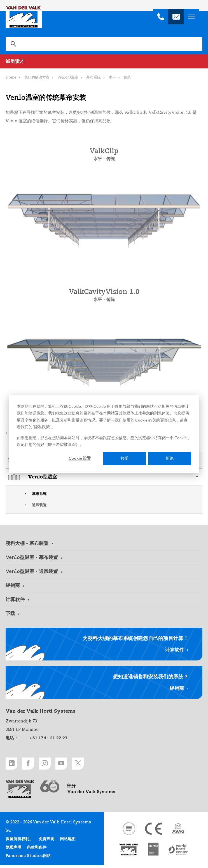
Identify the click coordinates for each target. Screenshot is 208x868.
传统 (111, 159)
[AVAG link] (178, 831)
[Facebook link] (32, 765)
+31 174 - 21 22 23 (48, 738)
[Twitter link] (91, 765)
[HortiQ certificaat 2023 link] (153, 852)
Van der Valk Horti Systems (24, 17)
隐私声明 (13, 850)
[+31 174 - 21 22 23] (161, 17)
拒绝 (170, 458)
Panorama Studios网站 (28, 859)
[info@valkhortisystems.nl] (176, 17)
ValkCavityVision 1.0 (104, 292)
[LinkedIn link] (13, 765)
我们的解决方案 (37, 78)
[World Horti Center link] (178, 852)
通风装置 (39, 505)
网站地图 (68, 842)
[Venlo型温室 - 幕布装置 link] (104, 558)
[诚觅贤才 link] (104, 61)
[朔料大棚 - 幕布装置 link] (104, 544)
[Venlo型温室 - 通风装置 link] (104, 572)
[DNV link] (129, 831)
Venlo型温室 (43, 477)
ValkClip (104, 151)
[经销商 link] (104, 586)
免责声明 (46, 842)
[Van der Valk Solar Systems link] (129, 852)
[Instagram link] (52, 765)
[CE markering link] (153, 831)
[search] (104, 44)
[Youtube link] (71, 765)
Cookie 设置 (80, 458)
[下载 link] (104, 614)
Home (11, 78)
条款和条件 (37, 850)
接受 (125, 458)
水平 (112, 78)
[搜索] (13, 44)
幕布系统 (39, 494)
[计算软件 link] (104, 600)
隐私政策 (42, 427)
